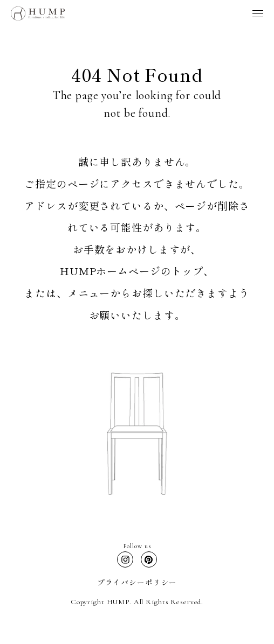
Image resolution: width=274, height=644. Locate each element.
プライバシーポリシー (137, 582)
